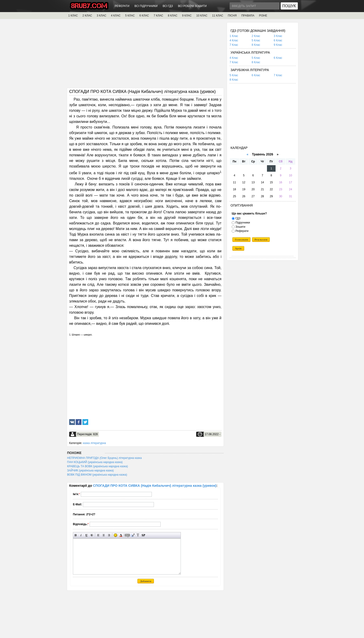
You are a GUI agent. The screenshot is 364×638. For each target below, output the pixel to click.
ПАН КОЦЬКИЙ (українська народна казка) (95, 462)
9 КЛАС (187, 16)
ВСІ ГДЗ (168, 6)
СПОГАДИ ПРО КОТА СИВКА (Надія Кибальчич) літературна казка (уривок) (155, 486)
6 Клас (278, 40)
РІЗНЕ (263, 16)
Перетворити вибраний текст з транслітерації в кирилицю (138, 535)
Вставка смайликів (115, 535)
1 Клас (234, 36)
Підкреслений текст (86, 535)
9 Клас (278, 45)
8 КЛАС (173, 16)
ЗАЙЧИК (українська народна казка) (90, 470)
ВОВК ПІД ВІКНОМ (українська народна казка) (97, 475)
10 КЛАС (202, 16)
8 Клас (256, 45)
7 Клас (234, 45)
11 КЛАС (218, 16)
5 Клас (256, 40)
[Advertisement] (145, 55)
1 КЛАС (73, 16)
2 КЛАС (87, 16)
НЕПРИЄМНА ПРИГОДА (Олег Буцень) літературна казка (104, 458)
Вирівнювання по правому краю (109, 535)
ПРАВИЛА (248, 16)
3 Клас (278, 36)
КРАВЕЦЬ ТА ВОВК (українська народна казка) (97, 466)
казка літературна (94, 443)
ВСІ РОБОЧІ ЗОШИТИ (192, 6)
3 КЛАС (102, 16)
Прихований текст (127, 535)
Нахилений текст (81, 535)
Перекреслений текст (92, 535)
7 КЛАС (158, 16)
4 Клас (234, 40)
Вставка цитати (133, 535)
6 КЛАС (144, 16)
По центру (104, 535)
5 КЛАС (130, 16)
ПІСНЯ (232, 16)
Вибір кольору (121, 535)
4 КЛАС (116, 16)
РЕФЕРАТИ (122, 6)
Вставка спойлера (143, 535)
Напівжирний (76, 535)
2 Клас (256, 36)
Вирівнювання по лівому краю (98, 535)
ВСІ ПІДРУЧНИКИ (146, 6)
